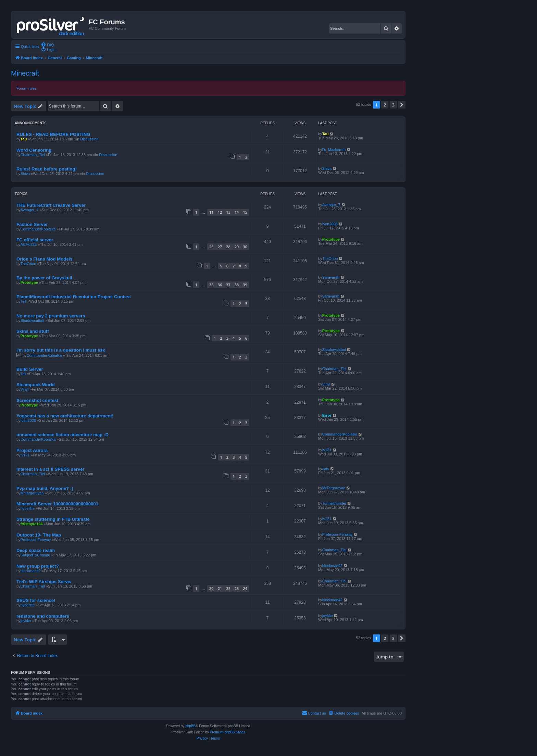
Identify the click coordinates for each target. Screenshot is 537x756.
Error (327, 415)
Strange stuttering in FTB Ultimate (53, 519)
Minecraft (25, 73)
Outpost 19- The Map (39, 535)
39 (245, 285)
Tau (24, 139)
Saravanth (331, 277)
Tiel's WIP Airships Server (44, 582)
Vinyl (25, 389)
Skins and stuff (33, 331)
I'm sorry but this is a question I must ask (61, 350)
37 (228, 285)
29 (237, 247)
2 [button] (385, 105)
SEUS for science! (36, 600)
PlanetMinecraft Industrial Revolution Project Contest (74, 297)
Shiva (25, 174)
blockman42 (31, 571)
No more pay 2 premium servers (51, 316)
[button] (402, 105)
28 (228, 247)
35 (211, 285)
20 (211, 588)
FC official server (35, 240)
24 (245, 588)
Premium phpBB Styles (228, 732)
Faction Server (32, 224)
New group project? (38, 566)
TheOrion (28, 264)
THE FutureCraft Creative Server (51, 205)
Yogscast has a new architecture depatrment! (65, 416)
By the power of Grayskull (44, 278)
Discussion (89, 139)
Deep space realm (36, 550)
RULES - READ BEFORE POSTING (53, 134)
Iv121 (25, 455)
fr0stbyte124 (32, 524)
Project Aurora (32, 450)
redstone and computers (43, 616)
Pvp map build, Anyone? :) (45, 488)
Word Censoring (34, 150)
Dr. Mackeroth (334, 150)
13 (228, 212)
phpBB (190, 726)
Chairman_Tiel (33, 155)
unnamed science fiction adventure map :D (63, 435)
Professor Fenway (36, 540)
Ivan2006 (330, 224)
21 (220, 588)
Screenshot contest (37, 400)
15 (245, 212)
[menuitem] (47, 45)
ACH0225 (29, 244)
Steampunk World (36, 385)
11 (211, 212)
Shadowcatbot (33, 320)
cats (326, 469)
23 (237, 588)
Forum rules (27, 88)
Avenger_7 (30, 210)
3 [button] (393, 105)
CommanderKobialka (38, 229)
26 (211, 247)
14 (237, 212)
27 (220, 247)
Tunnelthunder (334, 503)
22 (228, 588)
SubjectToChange (35, 555)
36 (220, 285)
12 (220, 212)
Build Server (30, 369)
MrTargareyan (32, 493)
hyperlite (28, 508)
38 (237, 285)
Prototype (331, 239)
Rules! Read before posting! (47, 169)
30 (245, 247)
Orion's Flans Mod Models (45, 259)
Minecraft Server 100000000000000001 (57, 504)
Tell (23, 301)
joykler (26, 621)
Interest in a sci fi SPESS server (51, 469)
